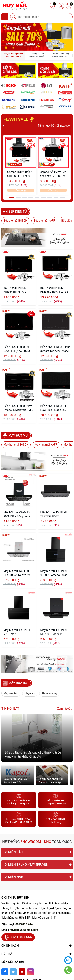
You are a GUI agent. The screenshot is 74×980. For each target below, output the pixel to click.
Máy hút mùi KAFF (46, 445)
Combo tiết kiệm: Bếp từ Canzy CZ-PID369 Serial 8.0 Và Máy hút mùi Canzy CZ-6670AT (53, 174)
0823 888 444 (24, 924)
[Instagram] (30, 972)
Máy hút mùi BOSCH (16, 445)
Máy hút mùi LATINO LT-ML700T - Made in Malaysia (55, 632)
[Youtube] (22, 972)
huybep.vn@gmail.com (24, 930)
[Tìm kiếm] (14, 17)
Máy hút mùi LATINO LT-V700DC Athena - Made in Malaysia (55, 573)
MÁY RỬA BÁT (19, 683)
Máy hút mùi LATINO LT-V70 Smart (18, 632)
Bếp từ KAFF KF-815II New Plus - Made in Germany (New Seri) (54, 408)
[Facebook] (5, 972)
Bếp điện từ (18, 211)
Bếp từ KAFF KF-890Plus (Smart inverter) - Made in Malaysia (55, 349)
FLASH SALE (19, 119)
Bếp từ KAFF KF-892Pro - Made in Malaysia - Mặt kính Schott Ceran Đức (18, 408)
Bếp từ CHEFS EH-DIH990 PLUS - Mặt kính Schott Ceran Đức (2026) (18, 291)
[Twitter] (13, 972)
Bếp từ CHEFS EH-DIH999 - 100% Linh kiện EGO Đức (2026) (55, 291)
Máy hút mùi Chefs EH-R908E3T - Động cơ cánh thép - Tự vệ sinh (18, 515)
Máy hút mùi (19, 435)
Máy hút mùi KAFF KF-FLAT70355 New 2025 (17, 573)
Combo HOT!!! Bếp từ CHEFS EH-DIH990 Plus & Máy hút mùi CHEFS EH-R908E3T (20, 174)
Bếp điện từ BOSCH (15, 221)
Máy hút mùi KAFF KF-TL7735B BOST (54, 514)
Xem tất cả (65, 709)
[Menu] (5, 17)
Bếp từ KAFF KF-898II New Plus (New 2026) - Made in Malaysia (17, 349)
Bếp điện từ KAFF (44, 221)
